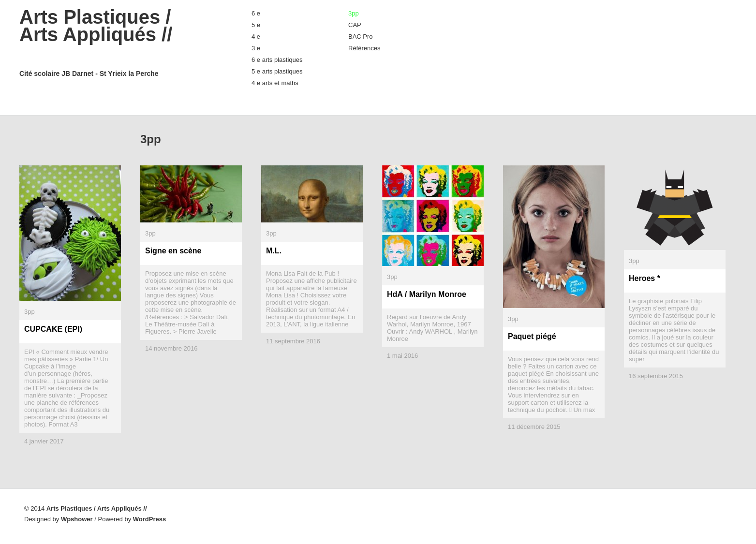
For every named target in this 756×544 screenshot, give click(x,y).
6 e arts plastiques (277, 60)
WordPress (149, 519)
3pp (354, 13)
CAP (355, 25)
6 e (256, 13)
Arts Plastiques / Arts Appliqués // (116, 42)
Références (364, 48)
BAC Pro (361, 37)
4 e (256, 37)
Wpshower (77, 519)
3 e (256, 48)
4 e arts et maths (275, 83)
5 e (256, 25)
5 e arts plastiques (277, 71)
